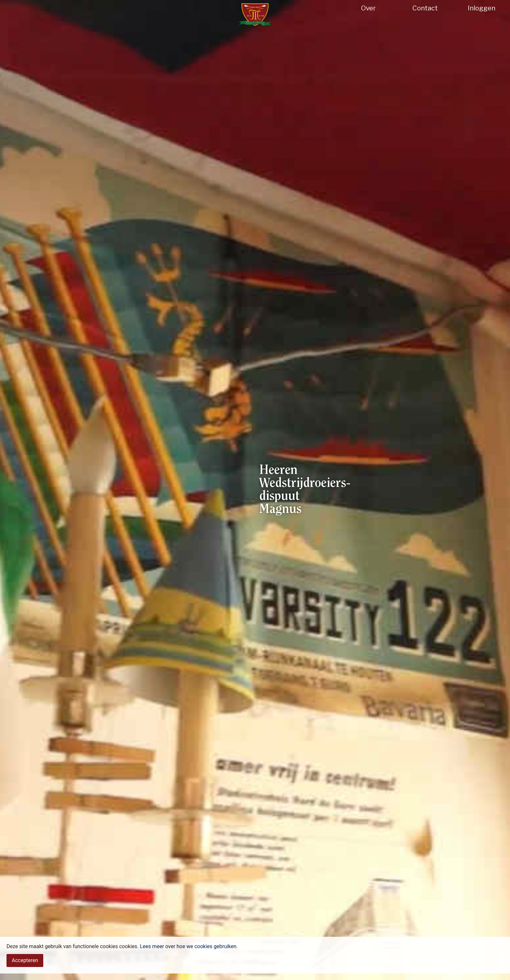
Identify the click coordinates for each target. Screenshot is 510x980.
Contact (425, 8)
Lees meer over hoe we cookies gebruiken (188, 962)
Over (368, 8)
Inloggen (482, 8)
